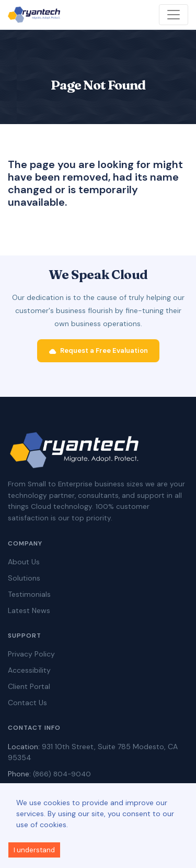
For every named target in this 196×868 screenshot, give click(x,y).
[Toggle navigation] (174, 15)
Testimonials (29, 594)
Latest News (29, 610)
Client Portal (29, 686)
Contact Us (27, 703)
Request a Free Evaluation (98, 351)
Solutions (24, 578)
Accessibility (29, 670)
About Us (24, 562)
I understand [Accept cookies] (34, 850)
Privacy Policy (31, 654)
